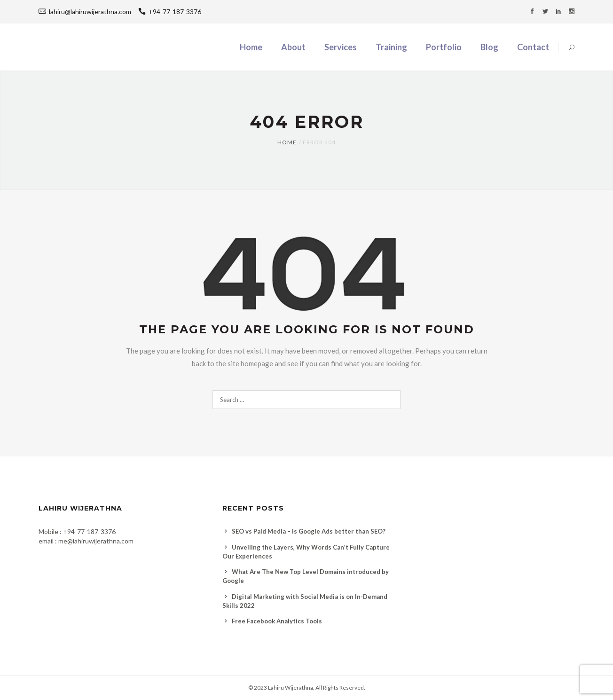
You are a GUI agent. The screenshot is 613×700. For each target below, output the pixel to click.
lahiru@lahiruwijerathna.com (90, 12)
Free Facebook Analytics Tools (277, 621)
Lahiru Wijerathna (291, 688)
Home (287, 142)
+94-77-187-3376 (170, 12)
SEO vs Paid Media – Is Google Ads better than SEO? (309, 531)
